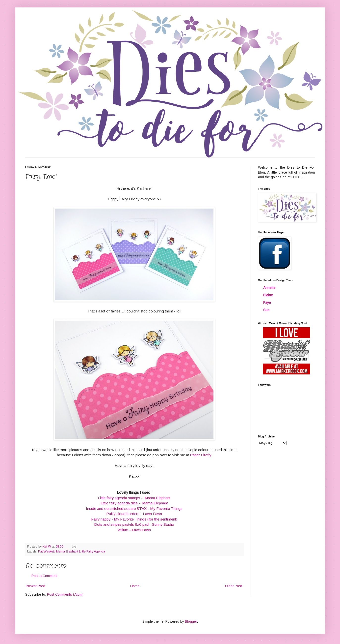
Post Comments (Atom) (65, 594)
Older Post (234, 586)
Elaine (268, 295)
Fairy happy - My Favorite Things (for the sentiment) (134, 519)
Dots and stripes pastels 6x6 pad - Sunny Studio (134, 524)
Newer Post (36, 586)
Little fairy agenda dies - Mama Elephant (134, 503)
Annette (269, 288)
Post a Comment (44, 576)
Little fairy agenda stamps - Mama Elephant (134, 498)
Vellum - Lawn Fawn (134, 530)
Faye (267, 303)
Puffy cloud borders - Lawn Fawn (134, 514)
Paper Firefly (201, 455)
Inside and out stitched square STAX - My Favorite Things (134, 508)
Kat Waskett (46, 552)
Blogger (191, 621)
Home (135, 586)
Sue (266, 310)
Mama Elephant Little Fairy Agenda (81, 552)
